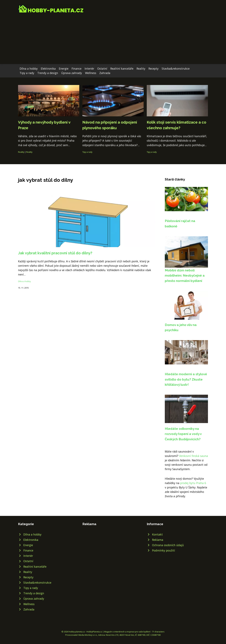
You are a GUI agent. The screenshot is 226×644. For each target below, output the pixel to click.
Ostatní (102, 69)
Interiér (89, 69)
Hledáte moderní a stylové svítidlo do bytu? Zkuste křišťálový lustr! (186, 379)
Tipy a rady (27, 73)
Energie (64, 69)
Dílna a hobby (29, 69)
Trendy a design (48, 73)
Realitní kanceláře (122, 69)
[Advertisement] (113, 37)
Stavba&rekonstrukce (176, 69)
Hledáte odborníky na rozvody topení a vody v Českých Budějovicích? (183, 434)
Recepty (153, 69)
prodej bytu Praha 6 (193, 483)
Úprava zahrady (72, 73)
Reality (141, 69)
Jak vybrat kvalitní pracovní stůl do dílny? (55, 253)
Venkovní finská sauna (194, 456)
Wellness (91, 73)
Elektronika (48, 69)
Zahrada (105, 73)
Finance (77, 69)
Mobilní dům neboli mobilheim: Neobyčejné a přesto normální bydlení (185, 276)
